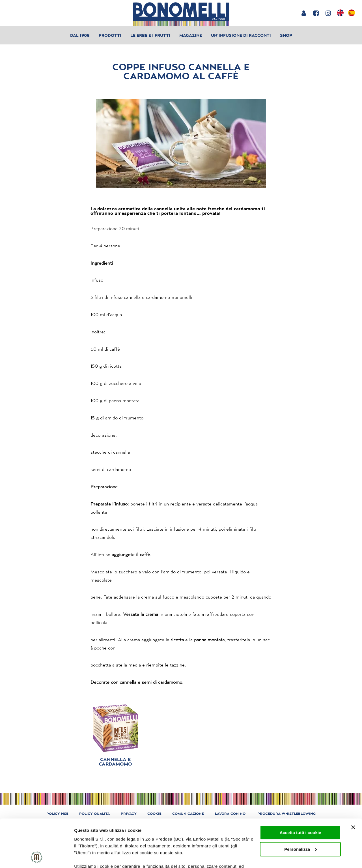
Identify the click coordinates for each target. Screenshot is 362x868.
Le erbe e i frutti (150, 35)
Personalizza (300, 804)
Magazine (191, 35)
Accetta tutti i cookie (300, 788)
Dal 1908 (80, 35)
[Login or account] (304, 13)
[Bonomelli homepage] (181, 14)
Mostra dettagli (89, 857)
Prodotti (110, 35)
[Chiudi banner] (353, 783)
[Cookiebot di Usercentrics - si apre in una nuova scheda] (37, 857)
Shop (286, 35)
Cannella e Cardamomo (115, 762)
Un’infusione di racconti (241, 35)
